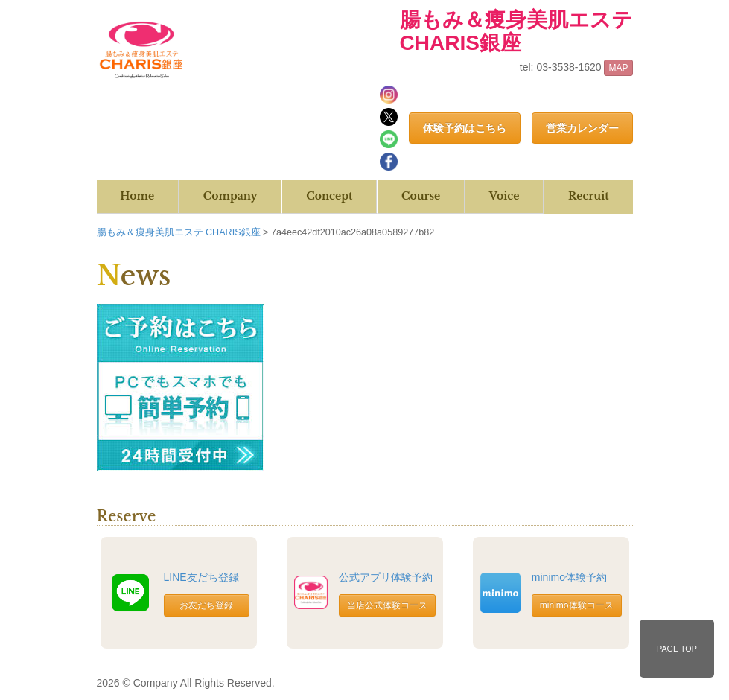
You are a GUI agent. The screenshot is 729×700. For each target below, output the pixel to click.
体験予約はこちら (465, 128)
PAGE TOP (677, 649)
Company (230, 196)
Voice (504, 196)
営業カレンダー (582, 128)
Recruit (589, 196)
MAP (618, 68)
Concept (329, 196)
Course (421, 196)
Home (137, 196)
